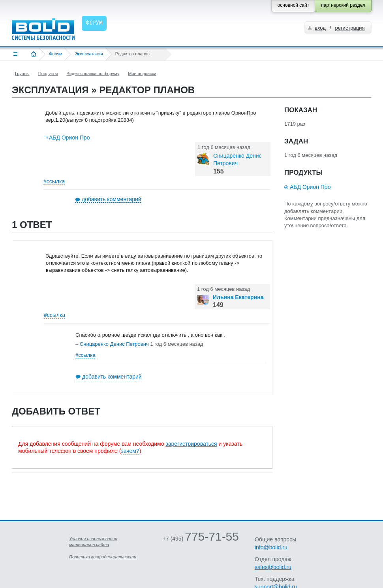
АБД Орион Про (69, 138)
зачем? (130, 451)
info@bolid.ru (271, 547)
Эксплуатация (89, 54)
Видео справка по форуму (93, 73)
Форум (55, 54)
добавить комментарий (112, 199)
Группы (22, 73)
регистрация (350, 28)
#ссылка (54, 181)
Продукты (48, 73)
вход (320, 28)
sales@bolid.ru (273, 567)
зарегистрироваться (191, 444)
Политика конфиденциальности (103, 557)
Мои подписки (142, 73)
